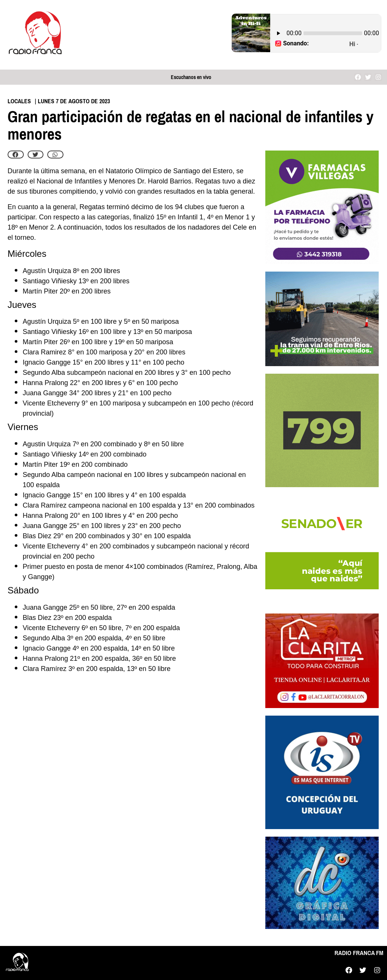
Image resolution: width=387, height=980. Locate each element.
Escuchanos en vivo (191, 77)
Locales (19, 101)
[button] (16, 155)
